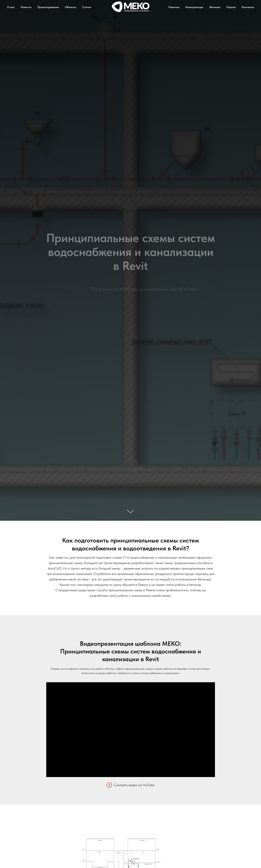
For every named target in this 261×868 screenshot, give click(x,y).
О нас (11, 7)
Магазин (215, 7)
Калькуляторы (194, 7)
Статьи (87, 7)
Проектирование (48, 7)
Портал (231, 7)
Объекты (71, 7)
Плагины (174, 7)
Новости (26, 7)
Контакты (248, 7)
